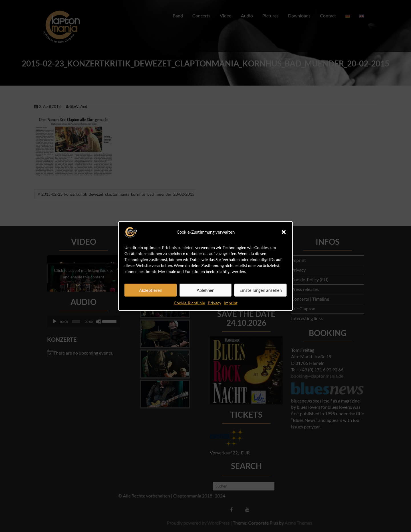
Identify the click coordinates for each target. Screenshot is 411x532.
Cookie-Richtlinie (189, 303)
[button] (284, 232)
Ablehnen (205, 290)
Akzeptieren (151, 290)
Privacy (214, 303)
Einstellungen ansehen (261, 290)
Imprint (231, 303)
